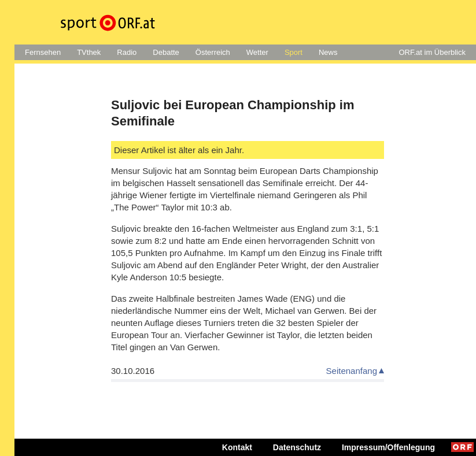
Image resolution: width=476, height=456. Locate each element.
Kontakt (237, 447)
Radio (127, 52)
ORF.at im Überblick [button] (432, 52)
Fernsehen (43, 52)
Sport (294, 52)
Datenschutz (297, 447)
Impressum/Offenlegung (388, 447)
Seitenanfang (352, 371)
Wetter (257, 52)
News (328, 52)
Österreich (213, 52)
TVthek (89, 52)
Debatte (166, 52)
